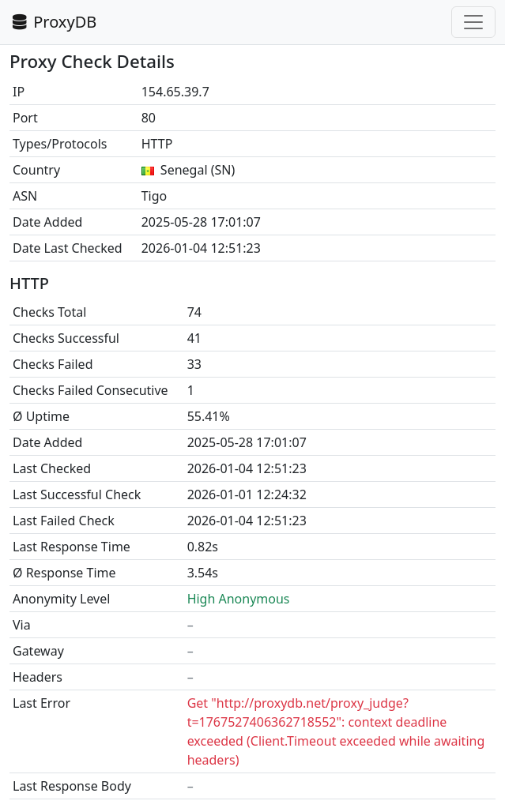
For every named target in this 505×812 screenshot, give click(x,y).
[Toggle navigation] (473, 22)
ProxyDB (53, 22)
